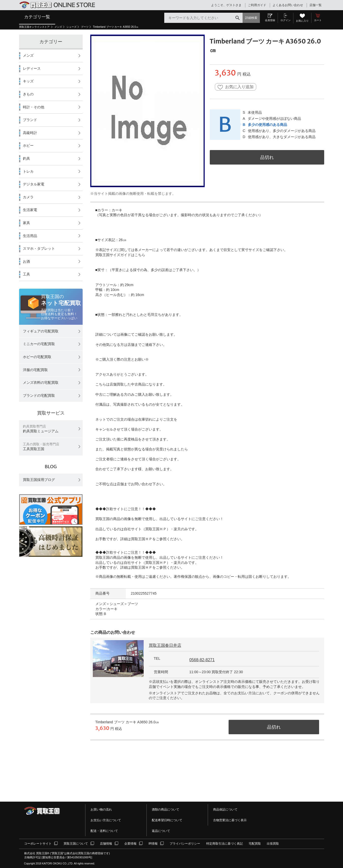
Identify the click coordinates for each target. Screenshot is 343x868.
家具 (26, 223)
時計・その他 (34, 107)
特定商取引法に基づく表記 (225, 844)
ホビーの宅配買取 (37, 357)
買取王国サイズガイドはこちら (120, 255)
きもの (28, 94)
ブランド (30, 120)
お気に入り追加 (236, 87)
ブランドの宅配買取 (39, 395)
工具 (26, 274)
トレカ (28, 171)
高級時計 (30, 133)
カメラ (28, 197)
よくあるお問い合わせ (288, 5)
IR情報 (153, 844)
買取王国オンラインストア (35, 27)
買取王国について (76, 844)
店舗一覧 (316, 5)
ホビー (28, 145)
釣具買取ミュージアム (41, 429)
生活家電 (30, 210)
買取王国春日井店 (165, 645)
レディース (32, 68)
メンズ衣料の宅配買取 (41, 382)
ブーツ (85, 27)
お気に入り (302, 21)
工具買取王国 (41, 447)
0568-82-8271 (202, 660)
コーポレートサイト (38, 844)
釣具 (26, 158)
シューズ (71, 27)
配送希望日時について (167, 820)
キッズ (28, 81)
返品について (161, 831)
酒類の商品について (166, 810)
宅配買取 (255, 844)
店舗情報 (106, 844)
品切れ (267, 157)
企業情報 (130, 844)
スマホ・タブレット (39, 248)
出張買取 (273, 844)
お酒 (26, 261)
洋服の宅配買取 (35, 370)
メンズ (58, 27)
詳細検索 (251, 18)
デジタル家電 (34, 184)
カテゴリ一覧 (37, 17)
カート (318, 20)
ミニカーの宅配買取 (39, 344)
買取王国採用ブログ (39, 480)
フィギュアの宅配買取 (41, 331)
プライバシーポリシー (185, 844)
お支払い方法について (106, 820)
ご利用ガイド (257, 5)
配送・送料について (104, 831)
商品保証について (225, 810)
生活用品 (30, 236)
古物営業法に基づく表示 (230, 820)
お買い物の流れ (101, 810)
